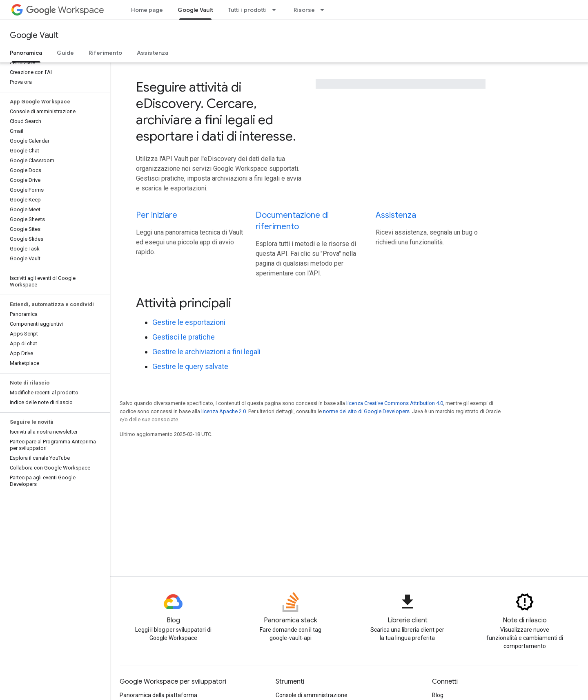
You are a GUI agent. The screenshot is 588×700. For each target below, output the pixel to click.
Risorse (304, 10)
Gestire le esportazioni (189, 322)
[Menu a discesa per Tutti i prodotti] (276, 10)
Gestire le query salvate (190, 366)
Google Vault (34, 35)
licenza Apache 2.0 (224, 411)
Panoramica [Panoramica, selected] (26, 53)
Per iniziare (157, 215)
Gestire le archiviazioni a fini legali (206, 352)
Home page (147, 10)
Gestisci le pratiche (184, 337)
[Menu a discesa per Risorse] (325, 10)
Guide (65, 53)
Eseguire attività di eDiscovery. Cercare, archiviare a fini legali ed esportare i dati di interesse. (216, 112)
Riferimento (105, 53)
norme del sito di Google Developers (366, 411)
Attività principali (184, 303)
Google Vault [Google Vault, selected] (195, 10)
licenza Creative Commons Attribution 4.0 (395, 403)
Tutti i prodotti (247, 10)
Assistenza (153, 53)
